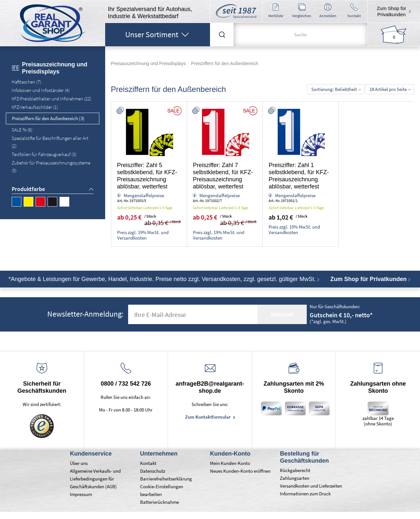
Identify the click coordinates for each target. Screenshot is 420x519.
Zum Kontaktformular (208, 417)
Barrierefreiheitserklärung (166, 479)
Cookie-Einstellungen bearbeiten (162, 490)
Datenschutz (153, 471)
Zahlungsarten (295, 478)
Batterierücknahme (160, 502)
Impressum (81, 494)
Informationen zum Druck (305, 494)
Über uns (79, 463)
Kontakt (148, 463)
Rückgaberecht (295, 470)
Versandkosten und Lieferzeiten (311, 486)
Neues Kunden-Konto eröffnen (240, 471)
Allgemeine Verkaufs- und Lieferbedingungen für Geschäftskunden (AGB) (95, 479)
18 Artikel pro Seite (390, 89)
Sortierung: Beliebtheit (336, 89)
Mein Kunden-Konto (230, 463)
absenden (282, 315)
